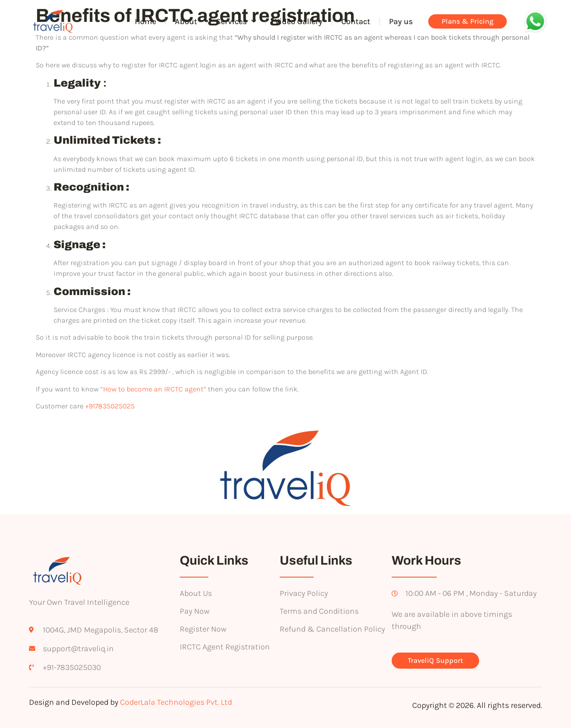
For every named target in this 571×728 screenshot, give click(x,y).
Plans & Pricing (468, 21)
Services (236, 22)
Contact (356, 21)
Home (145, 21)
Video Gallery (299, 21)
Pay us (401, 21)
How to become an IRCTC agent (153, 389)
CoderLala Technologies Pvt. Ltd (176, 702)
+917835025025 (110, 406)
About (186, 21)
